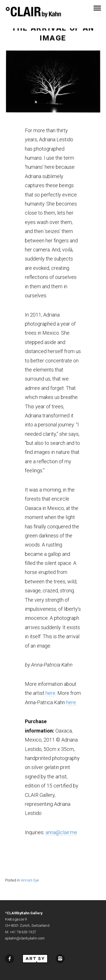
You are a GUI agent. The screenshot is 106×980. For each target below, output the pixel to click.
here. (72, 702)
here (50, 693)
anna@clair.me (61, 832)
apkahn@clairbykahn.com (25, 938)
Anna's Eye (30, 880)
